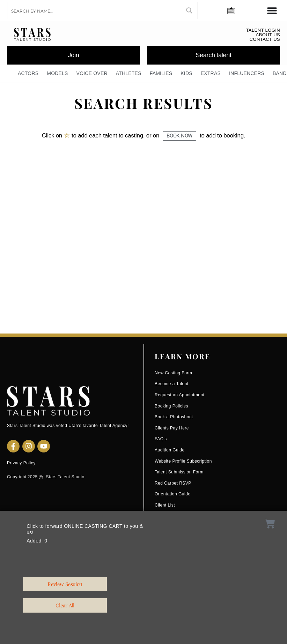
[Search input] (94, 10)
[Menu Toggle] (272, 10)
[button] (179, 136)
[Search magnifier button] (189, 10)
